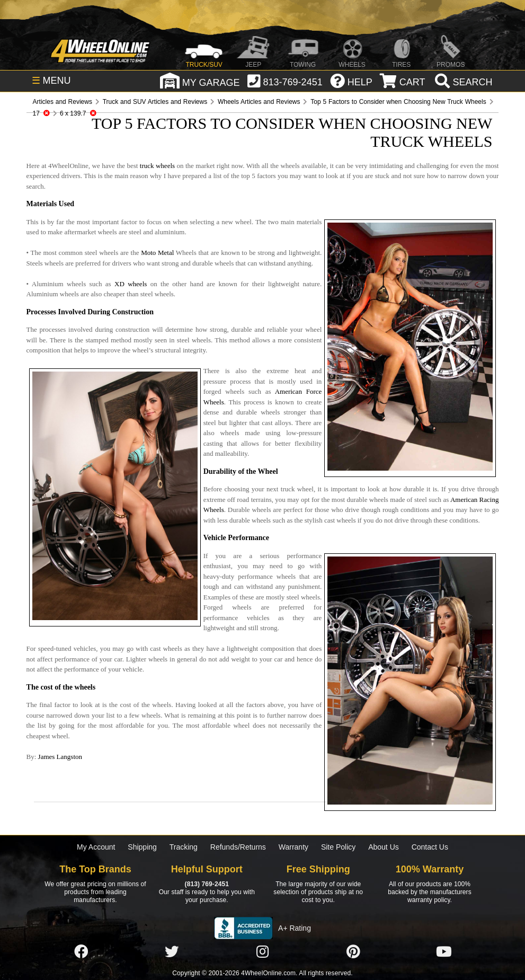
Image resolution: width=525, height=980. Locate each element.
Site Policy (338, 847)
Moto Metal (157, 253)
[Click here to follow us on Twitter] (172, 952)
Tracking (184, 847)
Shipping (142, 847)
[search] (462, 82)
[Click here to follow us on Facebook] (81, 952)
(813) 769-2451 (207, 884)
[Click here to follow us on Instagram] (262, 952)
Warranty (293, 847)
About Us (384, 847)
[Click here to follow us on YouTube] (444, 952)
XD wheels (131, 284)
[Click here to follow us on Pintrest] (353, 952)
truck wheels (157, 166)
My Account (96, 847)
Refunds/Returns (238, 847)
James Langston (60, 757)
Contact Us (430, 847)
